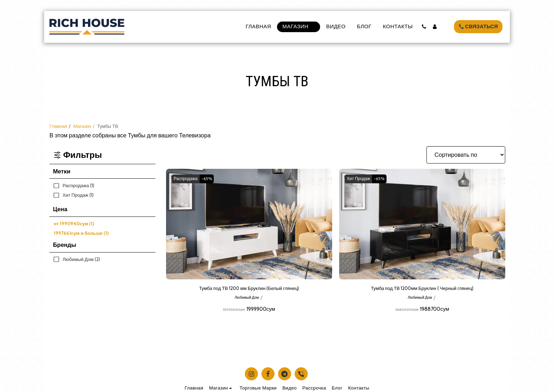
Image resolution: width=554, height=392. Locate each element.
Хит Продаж (361, 179)
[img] (249, 224)
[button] (424, 27)
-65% (213, 179)
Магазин (82, 126)
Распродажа (188, 179)
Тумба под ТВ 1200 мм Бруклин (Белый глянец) (249, 289)
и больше (81, 233)
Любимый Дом (247, 299)
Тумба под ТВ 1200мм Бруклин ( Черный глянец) (422, 289)
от (74, 224)
